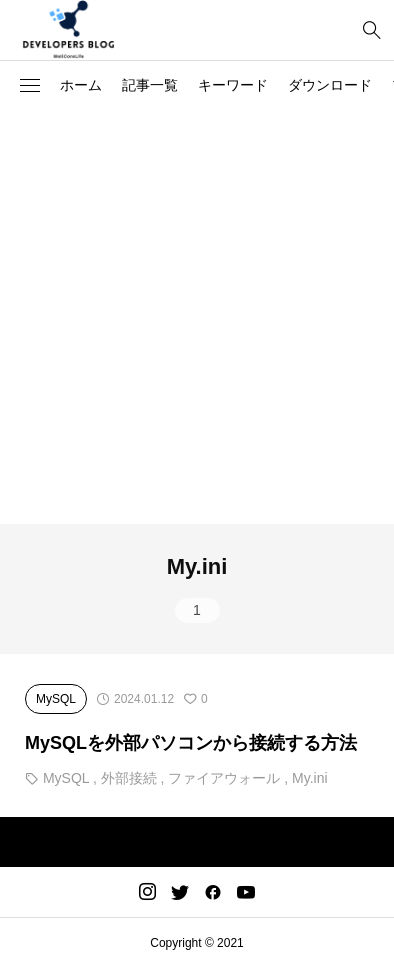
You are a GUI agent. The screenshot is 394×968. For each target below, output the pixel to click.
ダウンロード (330, 85)
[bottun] (371, 30)
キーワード (233, 85)
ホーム (81, 85)
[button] (30, 86)
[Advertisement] (197, 317)
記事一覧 (150, 85)
